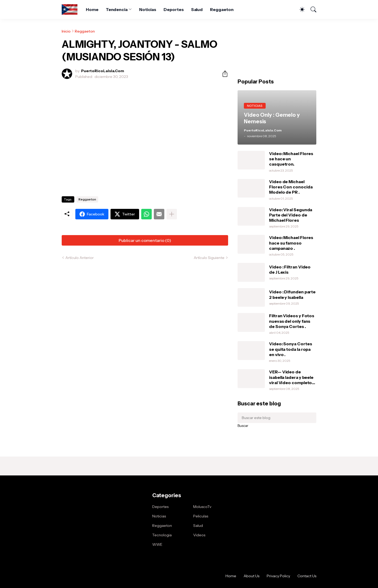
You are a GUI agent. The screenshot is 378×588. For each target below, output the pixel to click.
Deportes (174, 9)
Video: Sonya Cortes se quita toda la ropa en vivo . (290, 349)
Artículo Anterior (80, 258)
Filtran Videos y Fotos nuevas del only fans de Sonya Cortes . (292, 321)
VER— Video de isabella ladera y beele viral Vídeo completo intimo (291, 377)
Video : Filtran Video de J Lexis (290, 269)
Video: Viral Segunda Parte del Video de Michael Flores (291, 215)
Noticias (148, 9)
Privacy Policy (278, 576)
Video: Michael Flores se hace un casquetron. (291, 159)
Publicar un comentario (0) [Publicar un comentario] (145, 240)
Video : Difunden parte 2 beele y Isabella (292, 294)
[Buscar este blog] (277, 418)
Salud (197, 9)
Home (92, 9)
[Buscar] (311, 9)
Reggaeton (222, 9)
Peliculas (201, 516)
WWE (157, 544)
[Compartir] (223, 74)
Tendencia (117, 9)
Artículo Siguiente (209, 258)
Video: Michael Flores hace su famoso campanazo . (291, 243)
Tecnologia (162, 535)
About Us (251, 576)
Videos (199, 535)
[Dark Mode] (300, 9)
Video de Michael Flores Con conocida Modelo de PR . (291, 187)
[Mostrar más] (172, 214)
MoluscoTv (202, 507)
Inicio (66, 31)
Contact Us (307, 576)
